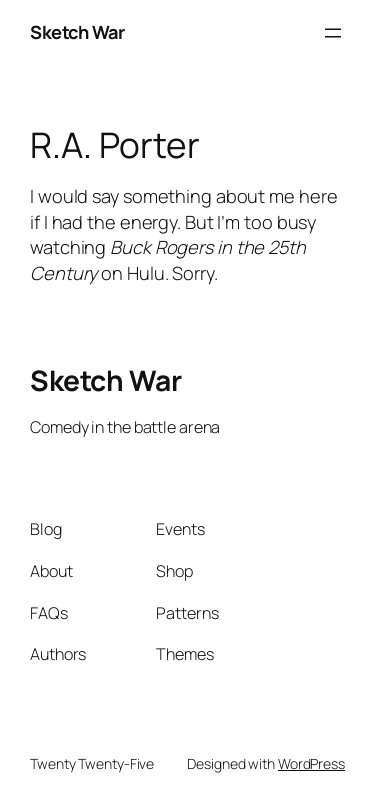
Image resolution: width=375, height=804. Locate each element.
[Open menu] (333, 33)
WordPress (311, 763)
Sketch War (77, 32)
